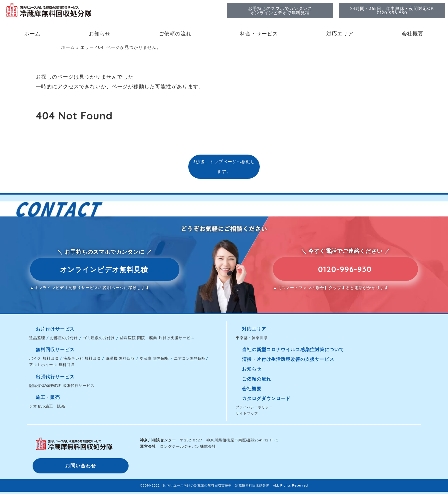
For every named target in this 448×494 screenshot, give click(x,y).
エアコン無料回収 (190, 358)
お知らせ (100, 34)
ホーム (32, 34)
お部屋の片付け (64, 338)
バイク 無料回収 (44, 358)
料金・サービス (259, 34)
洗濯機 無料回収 (120, 358)
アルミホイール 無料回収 (52, 365)
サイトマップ (247, 413)
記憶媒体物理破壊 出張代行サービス (62, 385)
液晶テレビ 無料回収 (82, 358)
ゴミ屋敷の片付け (99, 338)
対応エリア (340, 34)
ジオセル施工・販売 (47, 406)
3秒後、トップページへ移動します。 (224, 166)
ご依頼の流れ (175, 34)
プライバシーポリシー (254, 407)
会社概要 (413, 34)
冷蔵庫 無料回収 (154, 358)
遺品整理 (37, 338)
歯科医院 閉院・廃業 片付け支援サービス (157, 338)
